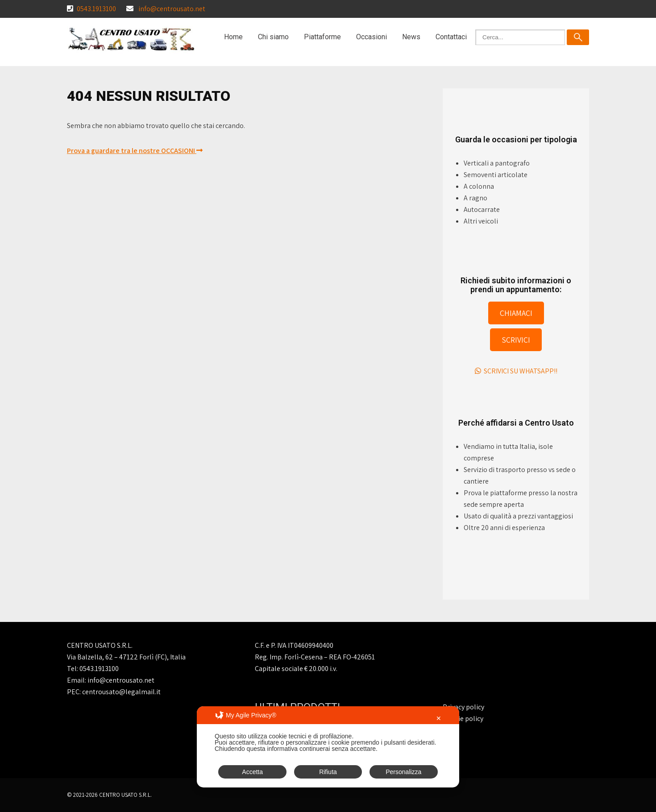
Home (233, 37)
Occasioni (372, 37)
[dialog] (328, 747)
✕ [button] (439, 718)
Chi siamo (273, 37)
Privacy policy (463, 707)
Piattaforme (322, 37)
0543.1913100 (96, 9)
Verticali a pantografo (497, 163)
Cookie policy (463, 719)
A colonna (479, 186)
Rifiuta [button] (328, 772)
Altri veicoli (481, 221)
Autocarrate (482, 209)
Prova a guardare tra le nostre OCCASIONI (135, 151)
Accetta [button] (252, 772)
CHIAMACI (516, 313)
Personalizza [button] (403, 772)
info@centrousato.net (172, 9)
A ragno (475, 198)
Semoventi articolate (496, 175)
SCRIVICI (516, 340)
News (411, 37)
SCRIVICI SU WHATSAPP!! (516, 371)
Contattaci (451, 37)
